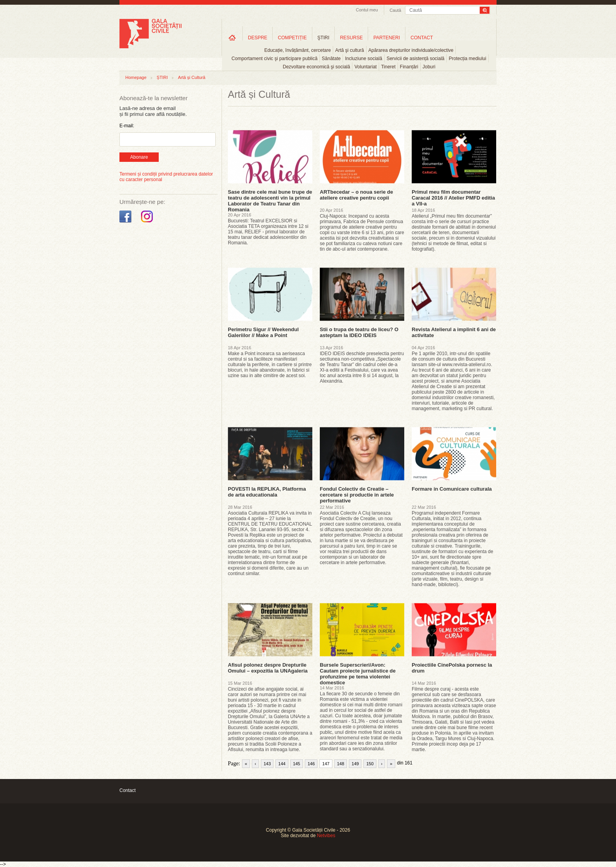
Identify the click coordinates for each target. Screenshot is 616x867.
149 (355, 764)
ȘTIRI (162, 77)
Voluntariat (366, 67)
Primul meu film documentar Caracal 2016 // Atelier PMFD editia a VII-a (453, 198)
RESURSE (351, 38)
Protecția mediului (467, 59)
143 (267, 764)
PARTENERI (387, 38)
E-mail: (127, 126)
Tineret (388, 67)
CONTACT (422, 38)
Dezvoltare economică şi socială (316, 67)
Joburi (429, 67)
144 (282, 764)
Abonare (139, 157)
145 (297, 764)
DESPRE (258, 38)
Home (232, 38)
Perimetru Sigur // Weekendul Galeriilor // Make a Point (263, 332)
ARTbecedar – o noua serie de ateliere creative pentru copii (356, 195)
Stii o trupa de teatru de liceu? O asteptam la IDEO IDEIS (359, 332)
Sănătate (331, 59)
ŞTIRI (324, 38)
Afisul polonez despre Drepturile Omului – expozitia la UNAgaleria (268, 668)
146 (311, 764)
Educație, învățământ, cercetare (298, 50)
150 (370, 764)
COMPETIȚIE (292, 38)
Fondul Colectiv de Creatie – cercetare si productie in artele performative (357, 495)
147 (326, 764)
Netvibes (326, 836)
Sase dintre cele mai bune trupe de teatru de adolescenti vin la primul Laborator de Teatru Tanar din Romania (270, 201)
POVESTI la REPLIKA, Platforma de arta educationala (267, 492)
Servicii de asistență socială (415, 59)
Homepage (136, 77)
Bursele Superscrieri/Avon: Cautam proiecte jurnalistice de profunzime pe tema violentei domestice (358, 674)
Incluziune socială (364, 59)
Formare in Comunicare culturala (452, 489)
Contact (127, 790)
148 (341, 764)
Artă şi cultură (349, 50)
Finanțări (409, 67)
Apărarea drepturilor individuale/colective (411, 50)
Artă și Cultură (192, 77)
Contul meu (367, 10)
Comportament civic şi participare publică (274, 59)
